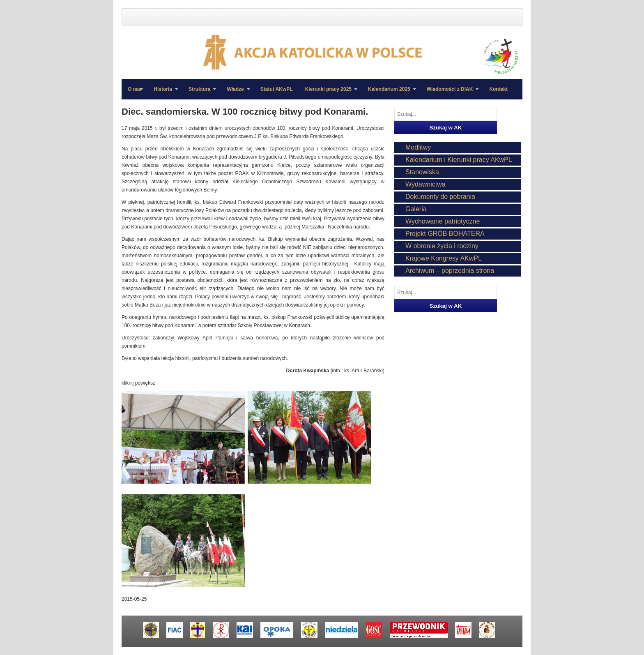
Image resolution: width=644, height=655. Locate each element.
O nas (135, 89)
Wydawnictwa (425, 184)
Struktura (199, 93)
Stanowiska (422, 172)
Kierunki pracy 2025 (328, 93)
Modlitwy (418, 147)
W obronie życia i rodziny (442, 246)
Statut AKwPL (277, 89)
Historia (163, 93)
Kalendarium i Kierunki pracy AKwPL (459, 160)
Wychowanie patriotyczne (443, 221)
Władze (235, 93)
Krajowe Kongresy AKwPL (444, 258)
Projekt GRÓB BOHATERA (445, 234)
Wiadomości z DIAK (450, 93)
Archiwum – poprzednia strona (450, 271)
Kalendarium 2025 (389, 93)
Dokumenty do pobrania (440, 197)
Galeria (416, 209)
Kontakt (498, 89)
